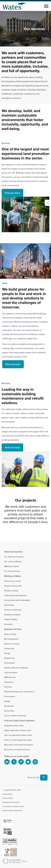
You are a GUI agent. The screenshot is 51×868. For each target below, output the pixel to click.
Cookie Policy (8, 794)
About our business (13, 552)
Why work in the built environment (19, 745)
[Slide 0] (13, 533)
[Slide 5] (38, 533)
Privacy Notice (8, 798)
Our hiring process (12, 571)
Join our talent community (15, 716)
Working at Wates (13, 576)
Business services (12, 644)
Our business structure (14, 557)
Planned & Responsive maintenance (19, 692)
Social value (9, 711)
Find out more (12, 199)
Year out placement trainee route (18, 735)
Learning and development (16, 595)
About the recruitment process (17, 749)
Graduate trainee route (14, 726)
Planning (8, 687)
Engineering (9, 658)
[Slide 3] (28, 533)
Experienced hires (13, 629)
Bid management (11, 639)
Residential (9, 706)
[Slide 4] (33, 533)
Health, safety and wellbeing (16, 668)
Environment (10, 663)
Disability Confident (12, 615)
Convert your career (13, 581)
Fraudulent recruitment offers (13, 806)
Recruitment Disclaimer (11, 802)
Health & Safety (11, 619)
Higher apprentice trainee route (18, 730)
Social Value (9, 605)
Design (7, 653)
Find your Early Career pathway (19, 720)
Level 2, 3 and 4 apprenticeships (18, 740)
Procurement (10, 696)
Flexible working (11, 591)
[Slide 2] (23, 533)
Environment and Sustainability (17, 600)
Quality (7, 701)
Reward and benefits (13, 586)
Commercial (9, 649)
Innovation (9, 624)
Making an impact (11, 566)
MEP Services (10, 677)
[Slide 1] (18, 533)
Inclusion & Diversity (13, 610)
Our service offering (13, 561)
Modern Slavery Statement (12, 810)
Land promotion (11, 672)
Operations (9, 682)
